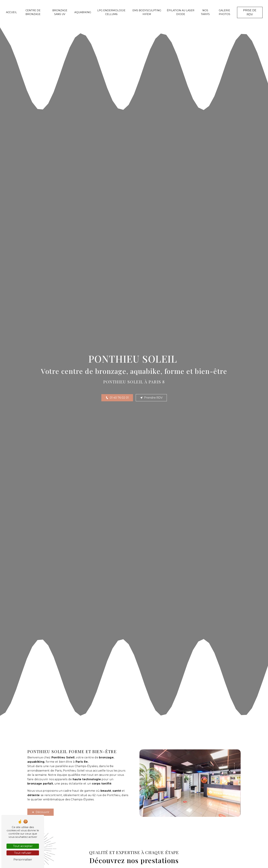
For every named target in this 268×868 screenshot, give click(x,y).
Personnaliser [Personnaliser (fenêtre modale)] (23, 860)
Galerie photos (225, 12)
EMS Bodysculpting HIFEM (147, 12)
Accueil (11, 12)
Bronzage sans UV (60, 12)
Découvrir (41, 795)
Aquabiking (83, 12)
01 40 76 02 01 (117, 398)
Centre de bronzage (33, 12)
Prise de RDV (250, 12)
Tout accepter (23, 846)
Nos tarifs (205, 12)
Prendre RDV (151, 398)
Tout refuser (23, 853)
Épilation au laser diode (181, 12)
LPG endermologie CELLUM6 (111, 12)
